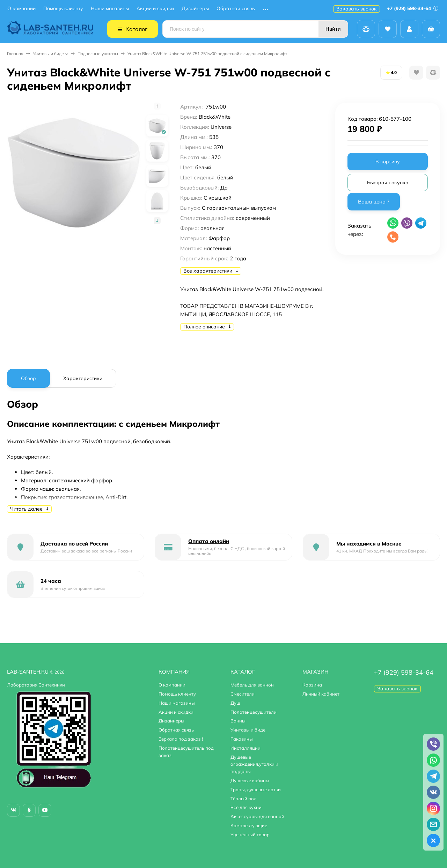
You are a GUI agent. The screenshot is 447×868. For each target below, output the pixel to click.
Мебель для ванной (252, 685)
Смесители (243, 694)
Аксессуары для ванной (257, 816)
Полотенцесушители (254, 712)
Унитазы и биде (48, 54)
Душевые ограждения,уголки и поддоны (254, 764)
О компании (21, 9)
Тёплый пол (244, 799)
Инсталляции (246, 748)
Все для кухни (246, 807)
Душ (235, 703)
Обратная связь (236, 9)
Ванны (238, 721)
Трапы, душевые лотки (256, 789)
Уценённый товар (250, 834)
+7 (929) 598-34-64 (413, 8)
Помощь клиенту (63, 9)
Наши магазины (110, 9)
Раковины (242, 739)
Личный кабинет (321, 694)
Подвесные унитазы (98, 54)
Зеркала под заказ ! (181, 739)
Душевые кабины (250, 780)
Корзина (312, 685)
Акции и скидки (155, 9)
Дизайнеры (195, 9)
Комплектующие (249, 825)
